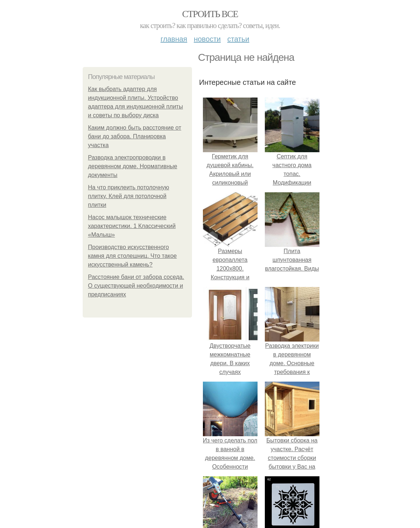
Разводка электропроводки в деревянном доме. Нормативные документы (133, 166)
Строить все (210, 14)
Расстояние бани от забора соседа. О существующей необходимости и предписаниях (136, 286)
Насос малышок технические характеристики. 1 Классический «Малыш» (132, 226)
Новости (207, 39)
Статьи (238, 39)
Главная (174, 39)
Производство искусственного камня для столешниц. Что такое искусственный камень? (133, 256)
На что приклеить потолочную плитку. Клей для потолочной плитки (129, 196)
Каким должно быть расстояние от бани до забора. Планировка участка (135, 136)
